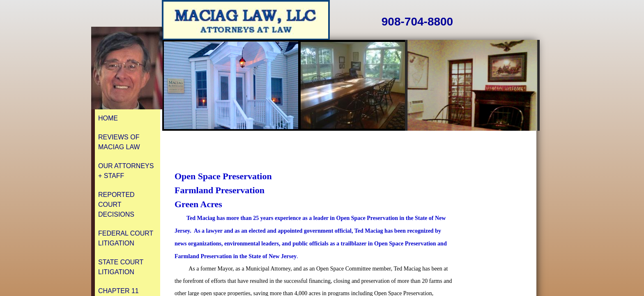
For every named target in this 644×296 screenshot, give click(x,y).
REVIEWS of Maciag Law (119, 142)
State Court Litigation (121, 267)
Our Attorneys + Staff (126, 171)
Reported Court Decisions (116, 205)
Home (108, 118)
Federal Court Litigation (126, 238)
